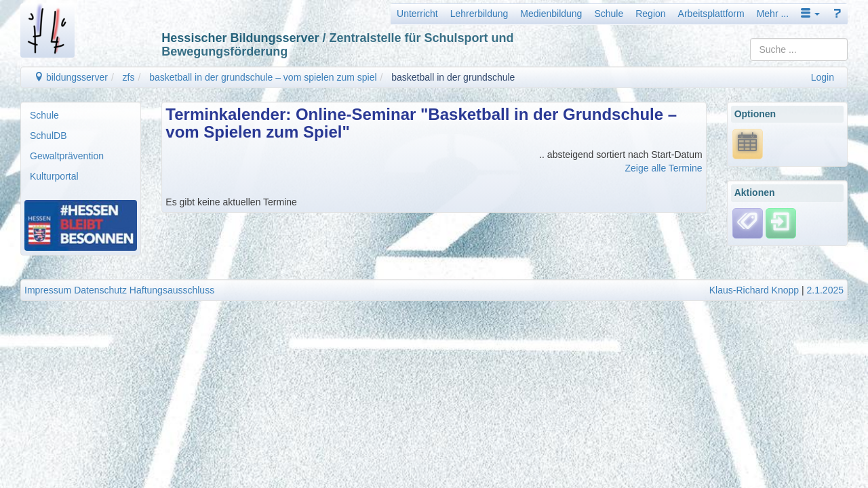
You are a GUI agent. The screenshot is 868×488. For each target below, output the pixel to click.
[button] (810, 14)
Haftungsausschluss (172, 290)
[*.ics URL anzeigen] (748, 143)
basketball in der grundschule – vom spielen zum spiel (263, 77)
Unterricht (417, 14)
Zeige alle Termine (664, 168)
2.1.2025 (826, 290)
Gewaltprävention (67, 156)
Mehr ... (773, 14)
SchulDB (48, 136)
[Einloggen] (781, 222)
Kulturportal (54, 176)
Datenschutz (100, 290)
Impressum (48, 290)
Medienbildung (551, 14)
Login (823, 77)
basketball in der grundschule (453, 77)
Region (650, 14)
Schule (609, 14)
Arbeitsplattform (711, 14)
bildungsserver (71, 77)
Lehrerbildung (479, 14)
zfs (129, 77)
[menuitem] (81, 115)
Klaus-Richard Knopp (754, 290)
